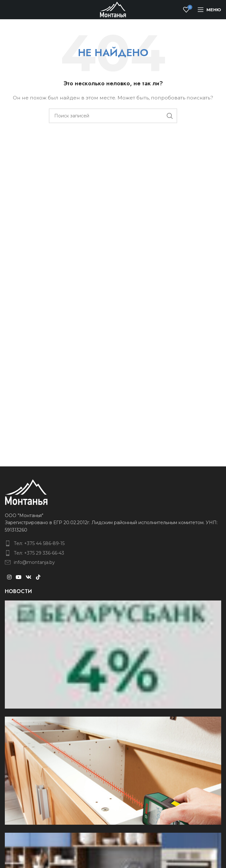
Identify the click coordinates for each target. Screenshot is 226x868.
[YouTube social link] (18, 577)
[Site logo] (113, 9)
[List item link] (113, 543)
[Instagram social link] (9, 577)
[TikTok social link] (38, 577)
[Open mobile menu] (209, 10)
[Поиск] (113, 116)
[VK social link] (29, 577)
